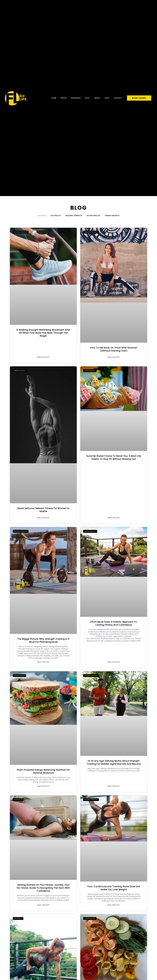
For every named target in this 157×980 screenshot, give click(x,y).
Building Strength (74, 216)
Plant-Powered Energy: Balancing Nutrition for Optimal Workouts (43, 771)
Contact (118, 98)
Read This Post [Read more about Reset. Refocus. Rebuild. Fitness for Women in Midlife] (43, 518)
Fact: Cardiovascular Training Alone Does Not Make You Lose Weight (114, 888)
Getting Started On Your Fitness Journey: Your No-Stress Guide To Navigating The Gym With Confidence (43, 888)
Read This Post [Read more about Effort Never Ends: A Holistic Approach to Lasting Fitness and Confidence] (114, 662)
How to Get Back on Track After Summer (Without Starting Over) (114, 349)
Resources (76, 98)
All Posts (42, 216)
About (97, 98)
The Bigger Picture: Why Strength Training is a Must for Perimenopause (43, 640)
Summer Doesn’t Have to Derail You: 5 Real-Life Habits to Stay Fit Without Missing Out (114, 457)
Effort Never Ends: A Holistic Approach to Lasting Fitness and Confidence (114, 623)
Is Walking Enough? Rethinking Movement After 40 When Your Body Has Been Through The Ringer (43, 333)
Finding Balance (112, 216)
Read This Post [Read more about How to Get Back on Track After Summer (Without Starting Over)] (114, 357)
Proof (64, 98)
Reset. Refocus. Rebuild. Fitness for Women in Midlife (43, 510)
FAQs (107, 98)
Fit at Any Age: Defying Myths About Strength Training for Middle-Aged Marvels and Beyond (114, 762)
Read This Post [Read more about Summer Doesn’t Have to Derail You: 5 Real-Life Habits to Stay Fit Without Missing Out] (114, 518)
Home (54, 98)
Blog (87, 98)
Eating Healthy (94, 216)
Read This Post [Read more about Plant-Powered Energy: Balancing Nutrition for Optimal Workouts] (43, 786)
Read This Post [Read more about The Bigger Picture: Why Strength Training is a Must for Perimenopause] (43, 662)
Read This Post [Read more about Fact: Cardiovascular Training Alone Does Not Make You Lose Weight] (114, 905)
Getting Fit (56, 216)
